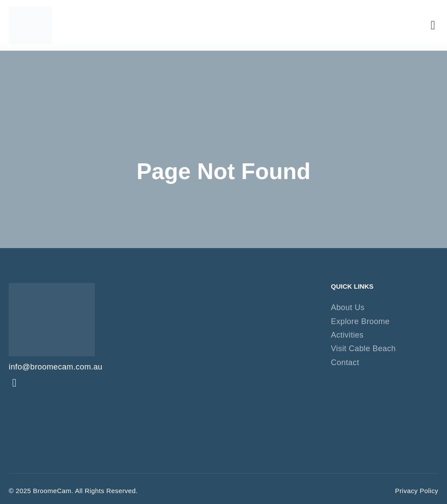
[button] (433, 25)
